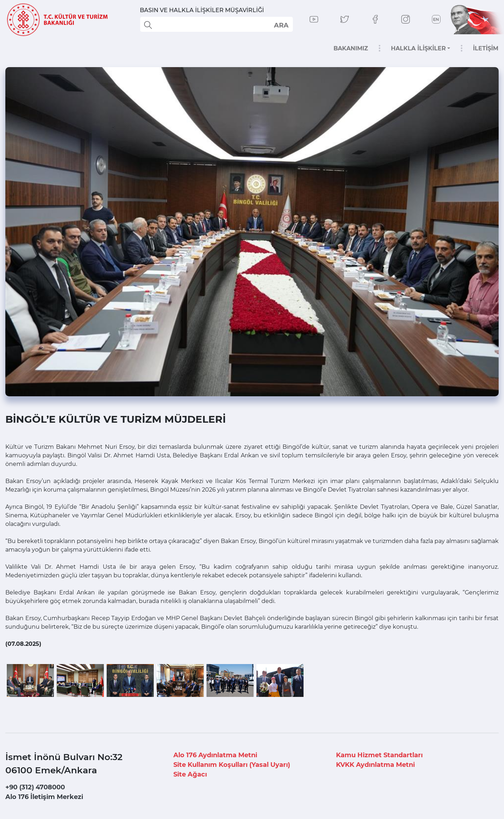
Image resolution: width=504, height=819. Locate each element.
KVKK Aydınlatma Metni (375, 765)
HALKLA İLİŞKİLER (418, 48)
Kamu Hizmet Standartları (379, 755)
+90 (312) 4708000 (35, 787)
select (281, 25)
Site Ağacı (190, 774)
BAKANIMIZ (351, 48)
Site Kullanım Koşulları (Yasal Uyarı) (232, 765)
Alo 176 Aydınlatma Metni (215, 755)
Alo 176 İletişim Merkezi (44, 797)
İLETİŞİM (486, 48)
